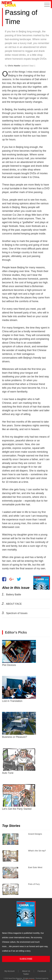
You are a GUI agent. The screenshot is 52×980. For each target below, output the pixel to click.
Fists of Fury (34, 884)
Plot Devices (19, 653)
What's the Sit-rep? (37, 851)
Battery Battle (14, 595)
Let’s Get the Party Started (19, 797)
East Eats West (35, 867)
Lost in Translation (19, 689)
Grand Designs (35, 834)
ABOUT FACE (14, 604)
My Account (9, 971)
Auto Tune (19, 761)
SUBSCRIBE (26, 959)
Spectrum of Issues (17, 613)
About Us (26, 971)
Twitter (26, 974)
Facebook (42, 971)
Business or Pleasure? (19, 725)
